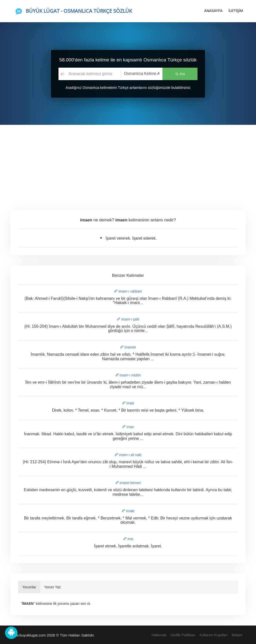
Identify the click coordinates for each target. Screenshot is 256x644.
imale (128, 511)
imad (128, 403)
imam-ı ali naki (128, 455)
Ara (180, 74)
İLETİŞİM (236, 11)
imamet (128, 347)
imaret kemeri (128, 483)
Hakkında (159, 635)
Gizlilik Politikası (183, 635)
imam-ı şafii (128, 319)
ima (128, 539)
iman (128, 427)
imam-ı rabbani (128, 291)
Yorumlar (29, 587)
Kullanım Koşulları (214, 635)
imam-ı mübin (128, 375)
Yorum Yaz (53, 587)
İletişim (237, 635)
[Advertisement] (128, 162)
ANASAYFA (213, 11)
